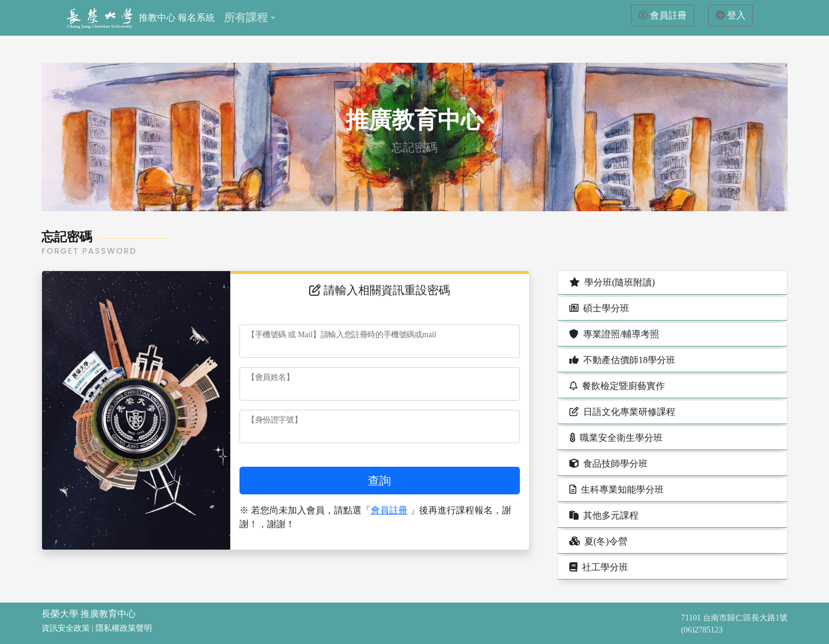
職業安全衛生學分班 (615, 438)
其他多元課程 (603, 515)
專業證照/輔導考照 (613, 334)
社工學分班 (598, 567)
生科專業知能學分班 (615, 489)
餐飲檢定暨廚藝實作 (616, 386)
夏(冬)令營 (597, 541)
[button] (249, 18)
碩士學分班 (598, 308)
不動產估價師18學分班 (621, 360)
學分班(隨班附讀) (611, 282)
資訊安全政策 (66, 628)
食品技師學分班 (607, 464)
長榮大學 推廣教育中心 (89, 614)
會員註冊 (668, 15)
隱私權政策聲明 (124, 628)
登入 (736, 15)
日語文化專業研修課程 (621, 412)
